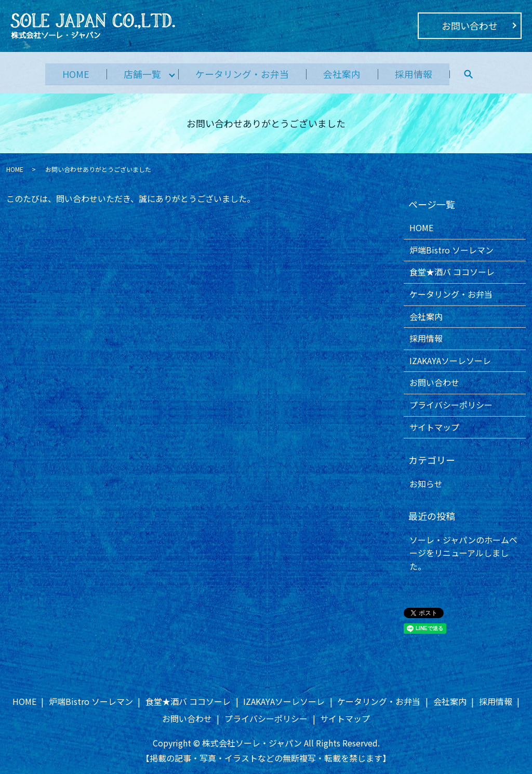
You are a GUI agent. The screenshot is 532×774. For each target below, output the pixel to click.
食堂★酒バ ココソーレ (452, 272)
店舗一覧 (139, 73)
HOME (70, 73)
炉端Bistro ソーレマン (451, 250)
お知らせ (426, 484)
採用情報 (420, 73)
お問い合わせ (470, 25)
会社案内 (345, 73)
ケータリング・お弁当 (242, 73)
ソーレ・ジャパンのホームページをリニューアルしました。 (463, 553)
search (476, 74)
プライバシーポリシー (451, 405)
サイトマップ (434, 427)
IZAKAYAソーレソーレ (450, 361)
